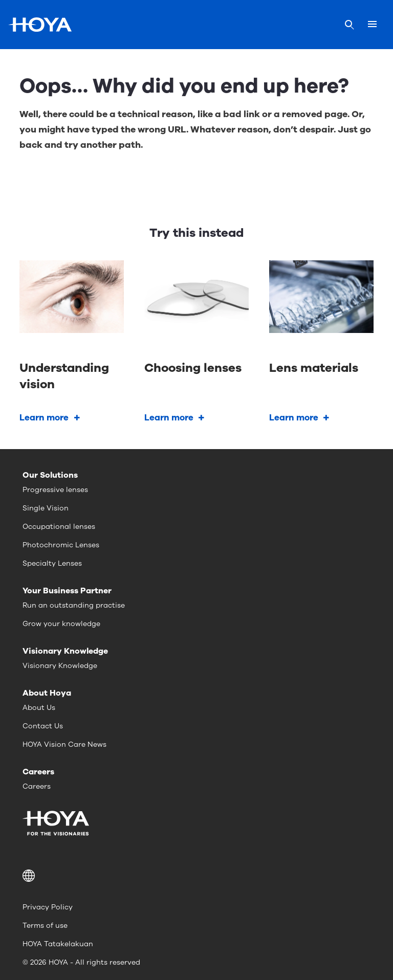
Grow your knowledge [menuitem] (61, 624)
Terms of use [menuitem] (45, 926)
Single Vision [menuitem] (46, 508)
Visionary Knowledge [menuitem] (60, 666)
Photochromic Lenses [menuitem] (61, 545)
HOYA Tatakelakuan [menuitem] (58, 944)
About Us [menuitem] (39, 708)
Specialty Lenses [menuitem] (52, 563)
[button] (196, 876)
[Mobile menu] (372, 25)
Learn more (44, 418)
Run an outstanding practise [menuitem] (74, 605)
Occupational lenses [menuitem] (59, 527)
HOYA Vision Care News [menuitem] (64, 744)
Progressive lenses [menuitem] (55, 490)
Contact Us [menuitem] (43, 726)
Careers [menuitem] (37, 786)
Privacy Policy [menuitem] (48, 907)
